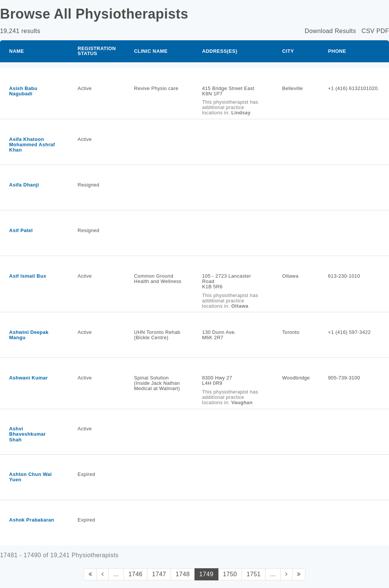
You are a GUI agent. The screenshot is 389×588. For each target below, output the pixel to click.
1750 (230, 574)
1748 (183, 574)
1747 (159, 574)
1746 (135, 574)
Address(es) (220, 51)
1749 (206, 574)
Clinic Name (151, 51)
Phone (337, 51)
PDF (383, 31)
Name (17, 51)
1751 (254, 574)
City (288, 51)
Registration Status (97, 51)
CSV (368, 31)
